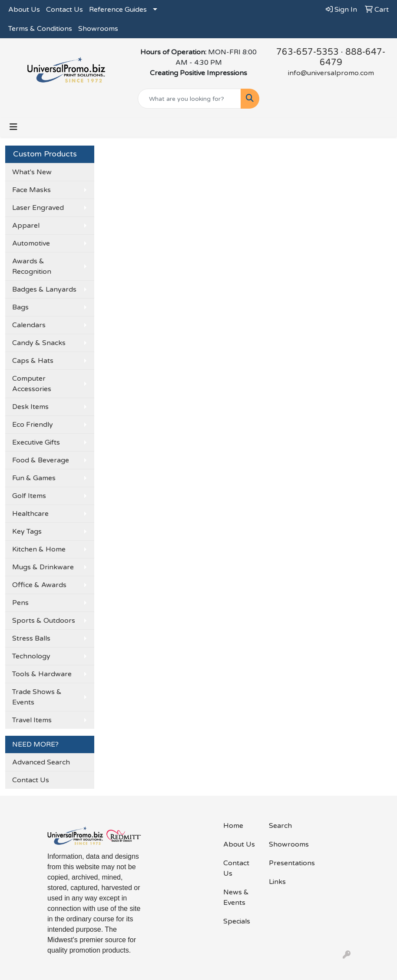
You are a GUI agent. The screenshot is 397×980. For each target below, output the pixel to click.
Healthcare (30, 514)
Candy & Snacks (39, 343)
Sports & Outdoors (44, 621)
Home (233, 826)
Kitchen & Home (39, 549)
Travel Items (32, 720)
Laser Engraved (38, 208)
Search (280, 826)
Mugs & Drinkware (43, 567)
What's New (32, 172)
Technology (31, 656)
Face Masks (31, 190)
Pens (20, 603)
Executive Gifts (36, 442)
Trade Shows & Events (37, 697)
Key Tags (27, 532)
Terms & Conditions (40, 29)
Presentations (286, 863)
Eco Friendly (33, 425)
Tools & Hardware (42, 674)
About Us (24, 10)
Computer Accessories (32, 384)
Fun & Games (34, 478)
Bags (20, 307)
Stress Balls (31, 638)
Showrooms (98, 29)
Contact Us (65, 10)
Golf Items (29, 496)
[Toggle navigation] (13, 127)
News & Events (236, 897)
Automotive (31, 243)
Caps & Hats (33, 361)
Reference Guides (118, 10)
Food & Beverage (41, 460)
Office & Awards (39, 585)
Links (277, 882)
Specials (237, 921)
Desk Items (30, 407)
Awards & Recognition (32, 266)
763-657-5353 (308, 52)
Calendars (29, 325)
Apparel (26, 226)
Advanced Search (41, 762)
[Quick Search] (190, 99)
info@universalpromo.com (331, 73)
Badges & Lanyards (44, 289)
